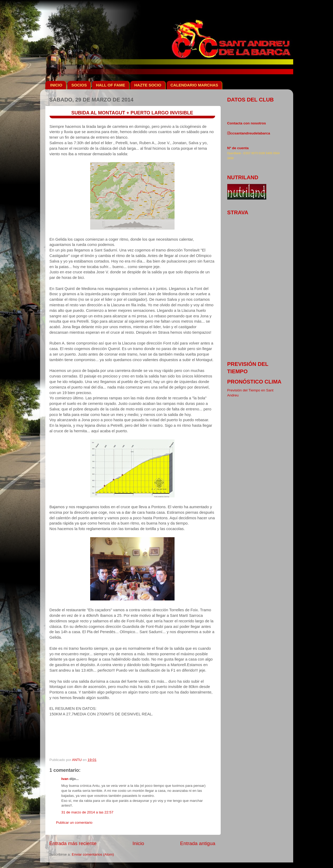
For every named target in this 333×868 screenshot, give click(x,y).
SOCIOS (79, 85)
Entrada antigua (198, 843)
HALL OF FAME (111, 85)
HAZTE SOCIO (148, 85)
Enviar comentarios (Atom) (93, 854)
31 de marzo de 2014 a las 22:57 (87, 812)
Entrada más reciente (73, 843)
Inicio (138, 843)
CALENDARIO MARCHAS (194, 85)
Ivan (65, 779)
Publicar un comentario (74, 823)
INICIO (56, 85)
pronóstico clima (254, 382)
